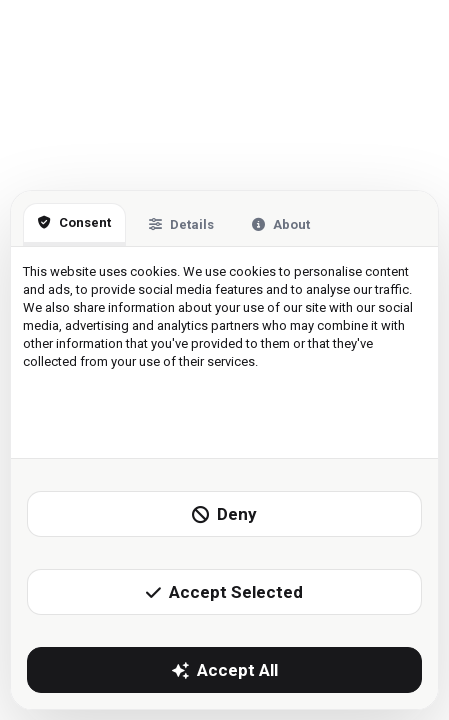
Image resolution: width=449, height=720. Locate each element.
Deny (224, 514)
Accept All (225, 670)
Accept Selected (224, 592)
